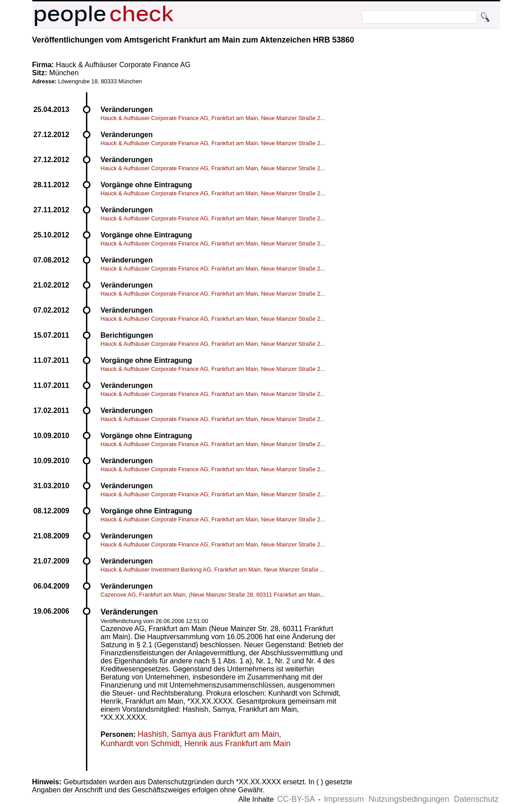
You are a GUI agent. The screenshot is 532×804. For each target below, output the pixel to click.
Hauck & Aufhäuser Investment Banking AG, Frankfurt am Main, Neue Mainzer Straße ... (213, 570)
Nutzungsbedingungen (409, 799)
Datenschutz (476, 799)
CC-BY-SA (296, 799)
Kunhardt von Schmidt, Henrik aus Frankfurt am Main (196, 744)
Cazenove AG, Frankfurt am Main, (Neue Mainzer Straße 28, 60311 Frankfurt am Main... (213, 595)
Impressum (344, 799)
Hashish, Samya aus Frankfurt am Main (208, 734)
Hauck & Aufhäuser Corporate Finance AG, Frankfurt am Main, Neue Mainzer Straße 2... (213, 118)
